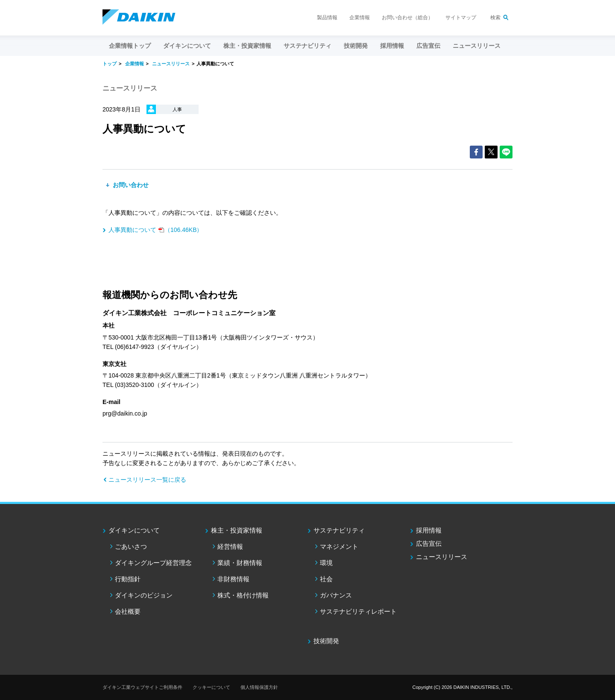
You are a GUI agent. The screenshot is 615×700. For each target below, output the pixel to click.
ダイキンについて (134, 530)
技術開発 (356, 46)
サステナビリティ (339, 530)
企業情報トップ (130, 46)
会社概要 (128, 611)
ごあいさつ (131, 546)
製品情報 (327, 18)
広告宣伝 (429, 543)
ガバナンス (336, 595)
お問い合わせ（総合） (407, 18)
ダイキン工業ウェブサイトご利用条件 (142, 687)
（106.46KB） (156, 230)
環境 (326, 563)
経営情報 (230, 546)
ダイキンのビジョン (144, 595)
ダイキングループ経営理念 (153, 563)
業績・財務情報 (240, 563)
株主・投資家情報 (237, 530)
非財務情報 (233, 579)
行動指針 (128, 579)
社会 (326, 579)
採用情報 (392, 46)
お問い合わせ (130, 185)
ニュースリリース (477, 46)
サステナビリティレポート (358, 611)
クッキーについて (211, 687)
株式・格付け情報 (243, 595)
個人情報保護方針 (259, 687)
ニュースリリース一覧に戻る (147, 480)
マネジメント (339, 546)
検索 (495, 18)
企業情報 (360, 18)
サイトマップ (461, 18)
